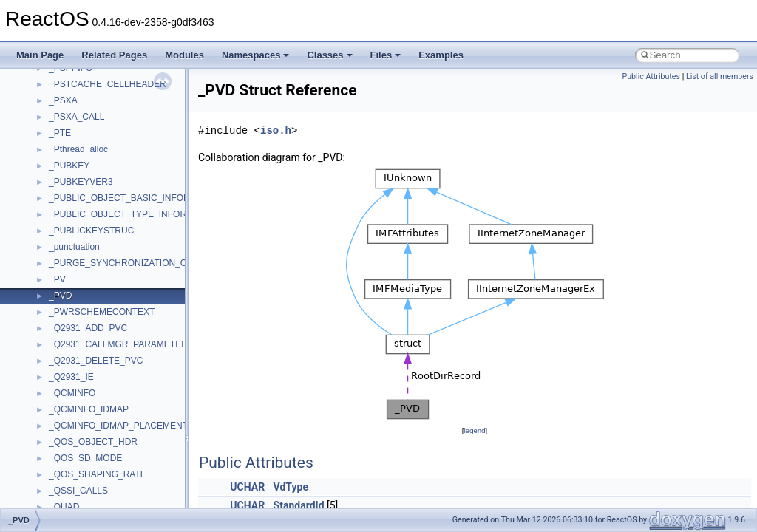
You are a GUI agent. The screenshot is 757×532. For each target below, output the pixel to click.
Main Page (40, 55)
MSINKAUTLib (78, 290)
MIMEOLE (69, 225)
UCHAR (247, 487)
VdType (291, 487)
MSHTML (68, 258)
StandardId (299, 505)
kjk (54, 209)
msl (56, 307)
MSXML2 (67, 355)
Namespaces (256, 55)
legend (474, 430)
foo (55, 128)
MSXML (65, 339)
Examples (441, 55)
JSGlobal (67, 193)
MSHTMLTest (75, 274)
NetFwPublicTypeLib (89, 404)
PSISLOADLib (77, 437)
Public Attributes (651, 76)
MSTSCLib (70, 323)
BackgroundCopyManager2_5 (108, 79)
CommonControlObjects (96, 95)
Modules (184, 55)
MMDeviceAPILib (83, 242)
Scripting (66, 502)
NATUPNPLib (75, 388)
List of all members (720, 76)
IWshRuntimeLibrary (89, 177)
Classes (329, 55)
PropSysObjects (81, 420)
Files (386, 55)
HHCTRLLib (73, 144)
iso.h (276, 130)
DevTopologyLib (80, 112)
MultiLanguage (78, 372)
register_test (73, 485)
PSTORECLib (76, 453)
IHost (59, 160)
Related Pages (114, 55)
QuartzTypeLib (78, 469)
